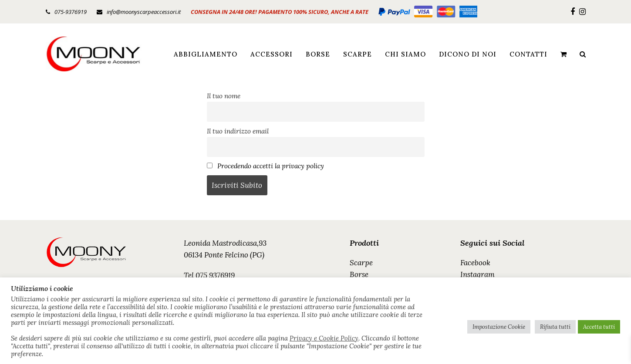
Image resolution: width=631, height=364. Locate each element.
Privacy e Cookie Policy (324, 338)
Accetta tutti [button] (599, 327)
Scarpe (361, 263)
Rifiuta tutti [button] (555, 327)
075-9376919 (71, 12)
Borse (359, 274)
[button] (564, 54)
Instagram (477, 274)
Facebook (475, 263)
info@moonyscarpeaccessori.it (144, 12)
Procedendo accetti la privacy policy (271, 166)
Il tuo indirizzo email (238, 131)
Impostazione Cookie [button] (499, 327)
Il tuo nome (224, 96)
